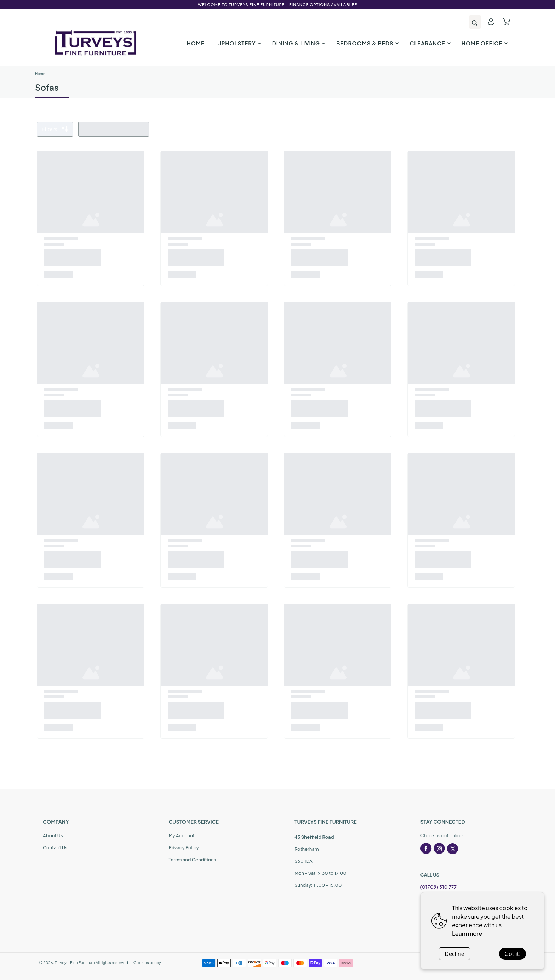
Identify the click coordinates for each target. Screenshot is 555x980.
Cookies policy (147, 962)
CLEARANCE (429, 43)
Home (40, 74)
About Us (53, 835)
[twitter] (452, 849)
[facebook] (426, 849)
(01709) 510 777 (439, 887)
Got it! (512, 954)
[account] (491, 22)
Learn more (467, 933)
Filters (55, 129)
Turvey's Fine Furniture (75, 962)
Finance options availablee (323, 4)
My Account (182, 835)
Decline (454, 954)
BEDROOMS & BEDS (367, 43)
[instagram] (439, 849)
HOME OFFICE (484, 43)
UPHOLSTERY (238, 43)
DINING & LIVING (298, 43)
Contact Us (55, 847)
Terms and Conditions (193, 860)
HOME (196, 43)
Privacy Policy (184, 847)
